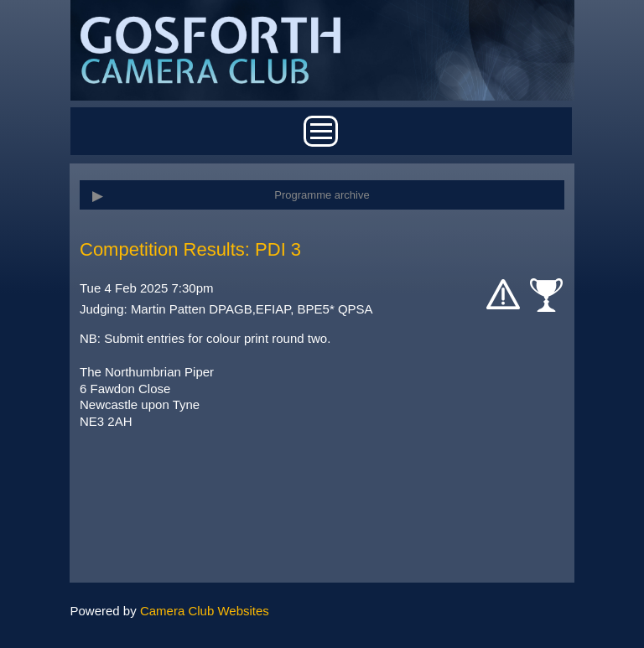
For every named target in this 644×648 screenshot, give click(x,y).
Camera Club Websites (205, 611)
